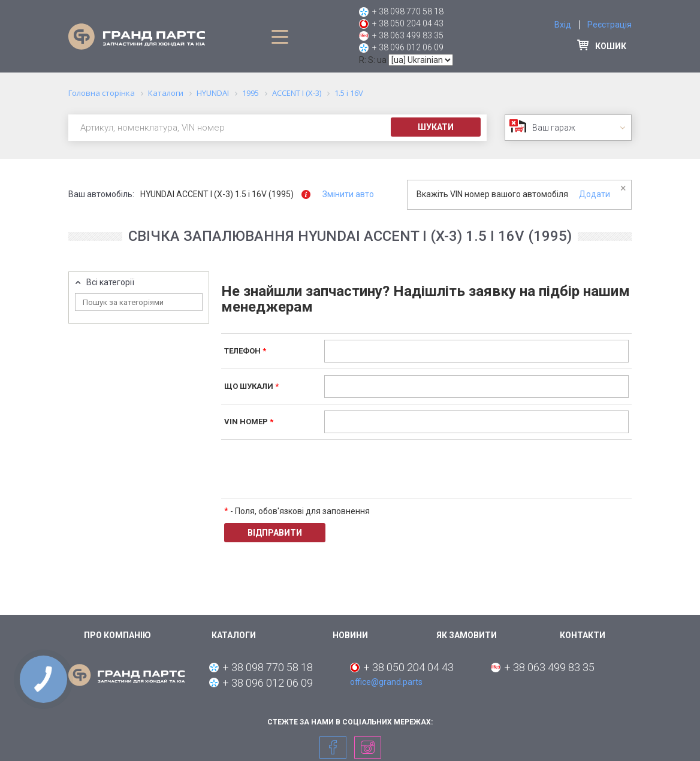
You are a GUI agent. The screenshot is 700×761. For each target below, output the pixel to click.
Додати (595, 194)
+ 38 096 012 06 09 (408, 47)
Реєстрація (610, 25)
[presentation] (415, 469)
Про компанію (117, 635)
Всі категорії (110, 283)
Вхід (563, 25)
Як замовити (467, 635)
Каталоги (234, 635)
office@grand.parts (386, 682)
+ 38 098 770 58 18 (408, 11)
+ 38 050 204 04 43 (408, 23)
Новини (350, 635)
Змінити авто (348, 194)
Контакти (583, 635)
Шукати (436, 127)
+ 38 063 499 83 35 (408, 35)
